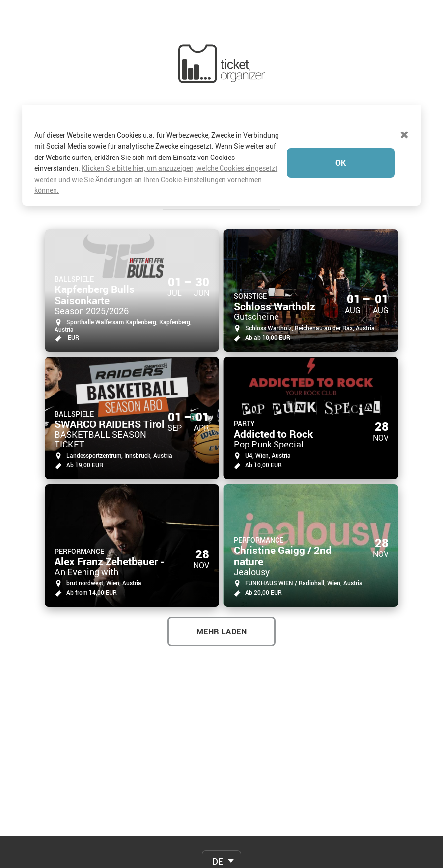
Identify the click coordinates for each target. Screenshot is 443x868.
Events (185, 122)
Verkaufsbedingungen (222, 856)
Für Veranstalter (221, 840)
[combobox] (221, 784)
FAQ (221, 807)
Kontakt (221, 823)
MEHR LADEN (221, 554)
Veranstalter (244, 122)
